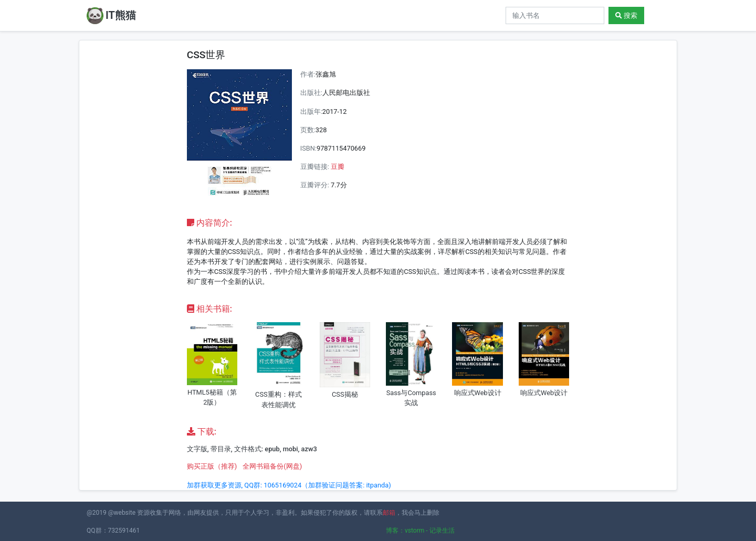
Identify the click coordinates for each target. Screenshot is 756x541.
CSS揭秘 (345, 394)
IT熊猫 (111, 16)
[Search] (555, 15)
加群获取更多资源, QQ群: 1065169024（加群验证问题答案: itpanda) (289, 485)
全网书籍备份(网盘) (272, 466)
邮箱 (389, 513)
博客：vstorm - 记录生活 (420, 531)
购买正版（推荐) (212, 466)
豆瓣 (338, 167)
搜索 (626, 15)
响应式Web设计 (478, 393)
